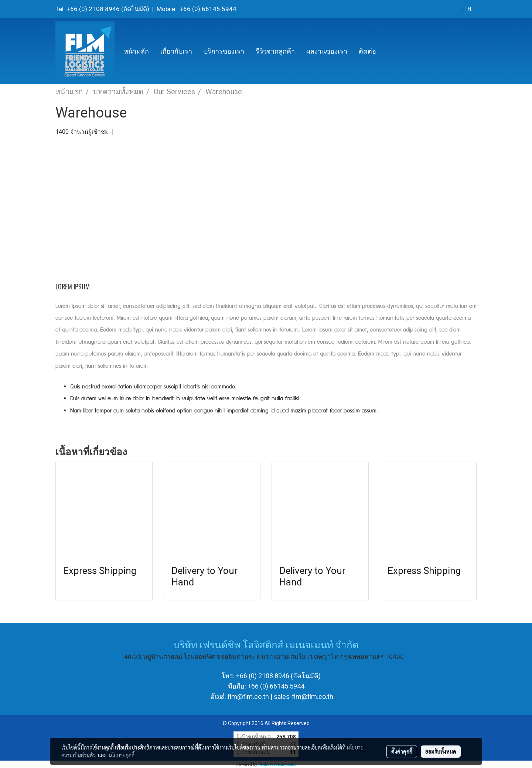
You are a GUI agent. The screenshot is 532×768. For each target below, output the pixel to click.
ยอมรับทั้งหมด (441, 751)
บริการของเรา (224, 51)
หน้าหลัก (136, 51)
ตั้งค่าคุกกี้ (402, 751)
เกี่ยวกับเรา (176, 51)
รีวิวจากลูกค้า (275, 51)
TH (464, 9)
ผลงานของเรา (327, 51)
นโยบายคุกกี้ (122, 755)
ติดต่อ (367, 51)
